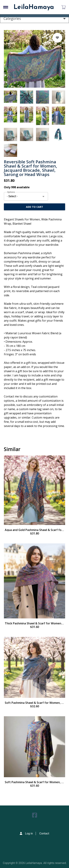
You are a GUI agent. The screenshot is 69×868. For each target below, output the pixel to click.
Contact (44, 833)
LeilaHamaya (34, 7)
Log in (29, 833)
